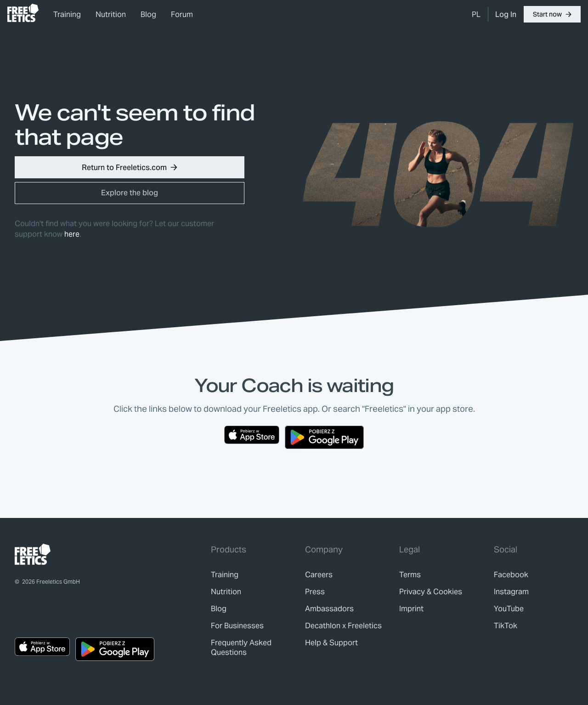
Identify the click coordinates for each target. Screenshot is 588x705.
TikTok (506, 626)
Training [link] (67, 14)
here (72, 234)
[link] (23, 13)
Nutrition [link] (111, 14)
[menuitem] (476, 14)
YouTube (509, 609)
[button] (552, 14)
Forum (182, 14)
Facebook (511, 575)
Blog (148, 14)
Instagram (511, 592)
